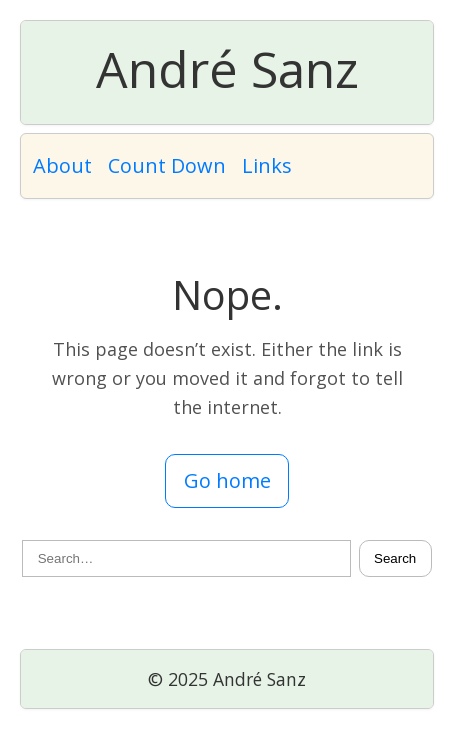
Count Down (167, 165)
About (62, 165)
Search (395, 558)
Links (267, 165)
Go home (227, 480)
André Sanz (227, 69)
